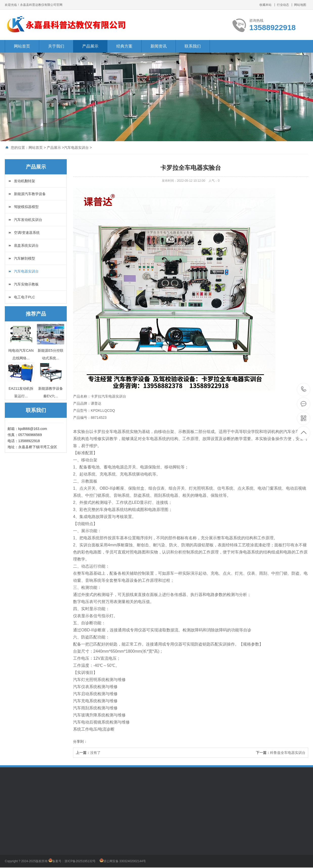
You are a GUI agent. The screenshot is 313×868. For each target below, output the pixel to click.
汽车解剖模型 (25, 258)
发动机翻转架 (25, 181)
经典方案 (124, 46)
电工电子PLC (24, 297)
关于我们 (56, 46)
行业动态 (283, 5)
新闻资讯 (159, 46)
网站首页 (22, 46)
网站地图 (300, 5)
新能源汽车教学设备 (30, 194)
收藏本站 (265, 5)
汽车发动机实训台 (28, 220)
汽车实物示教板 (26, 284)
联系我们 (193, 46)
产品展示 (90, 46)
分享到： (80, 741)
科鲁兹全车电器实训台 (288, 753)
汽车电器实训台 (76, 148)
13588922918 (304, 389)
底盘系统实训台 (26, 245)
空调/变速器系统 (27, 233)
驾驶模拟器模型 (26, 207)
